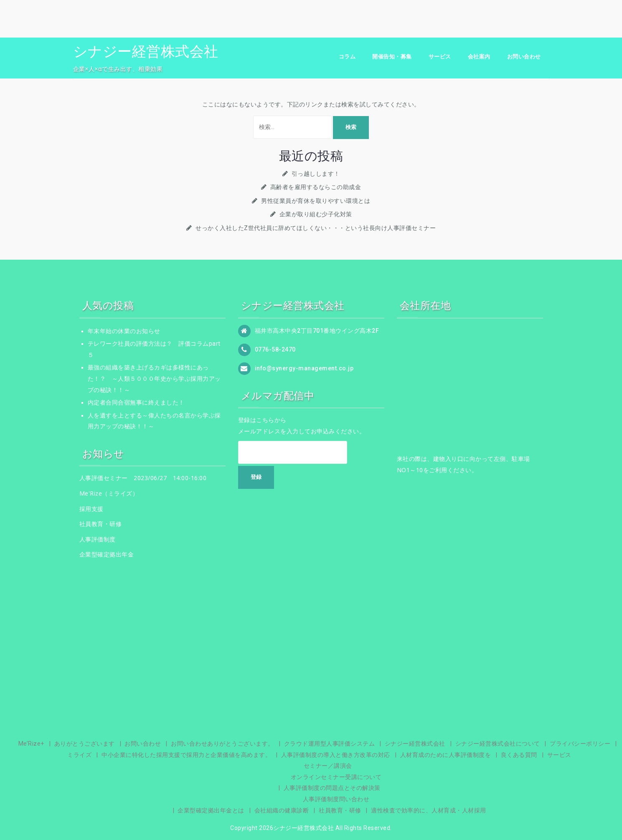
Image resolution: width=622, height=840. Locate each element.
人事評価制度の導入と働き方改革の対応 (336, 755)
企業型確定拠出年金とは (211, 810)
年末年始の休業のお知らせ (124, 331)
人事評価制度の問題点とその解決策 (332, 788)
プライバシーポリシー (580, 744)
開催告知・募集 (392, 57)
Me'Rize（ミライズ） (109, 493)
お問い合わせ (524, 57)
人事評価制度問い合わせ (336, 799)
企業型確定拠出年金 (107, 554)
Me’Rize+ (31, 744)
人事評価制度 (98, 539)
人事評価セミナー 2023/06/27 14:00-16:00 (143, 478)
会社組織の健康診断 (282, 810)
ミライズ (79, 755)
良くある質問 (519, 755)
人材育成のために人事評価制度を (446, 755)
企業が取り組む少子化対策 (316, 214)
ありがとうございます (85, 744)
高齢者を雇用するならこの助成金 (316, 187)
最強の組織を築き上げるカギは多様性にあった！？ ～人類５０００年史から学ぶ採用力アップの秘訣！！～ (154, 378)
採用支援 (91, 509)
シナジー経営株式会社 (146, 51)
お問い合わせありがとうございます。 (222, 744)
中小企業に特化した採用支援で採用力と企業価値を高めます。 (186, 755)
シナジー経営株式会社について (498, 744)
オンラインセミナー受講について (336, 777)
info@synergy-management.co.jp (304, 368)
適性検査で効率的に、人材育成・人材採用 (429, 810)
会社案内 (479, 57)
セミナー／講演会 (328, 766)
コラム (347, 57)
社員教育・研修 (101, 524)
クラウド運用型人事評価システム (330, 744)
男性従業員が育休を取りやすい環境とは (316, 201)
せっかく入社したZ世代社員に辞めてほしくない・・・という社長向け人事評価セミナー (316, 228)
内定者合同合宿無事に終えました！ (136, 402)
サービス (440, 57)
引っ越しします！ (316, 174)
